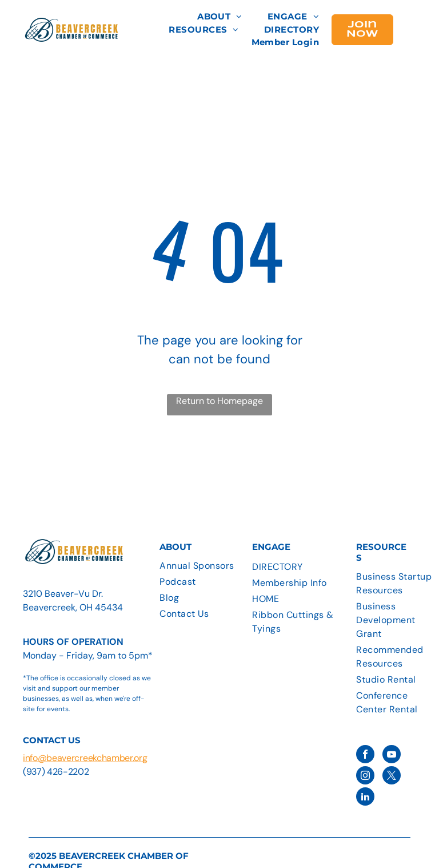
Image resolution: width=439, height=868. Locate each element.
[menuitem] (220, 17)
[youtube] (392, 756)
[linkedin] (365, 798)
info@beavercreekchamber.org (85, 758)
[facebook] (365, 756)
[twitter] (392, 777)
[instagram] (365, 777)
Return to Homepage (219, 401)
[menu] (414, 28)
